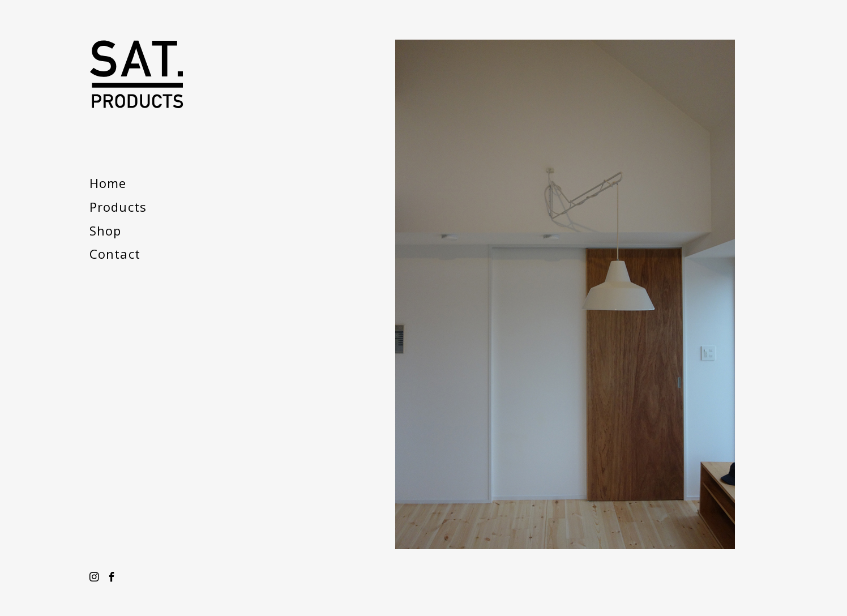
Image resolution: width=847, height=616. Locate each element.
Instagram (94, 577)
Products (118, 207)
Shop (105, 230)
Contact (115, 254)
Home (108, 183)
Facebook (112, 577)
